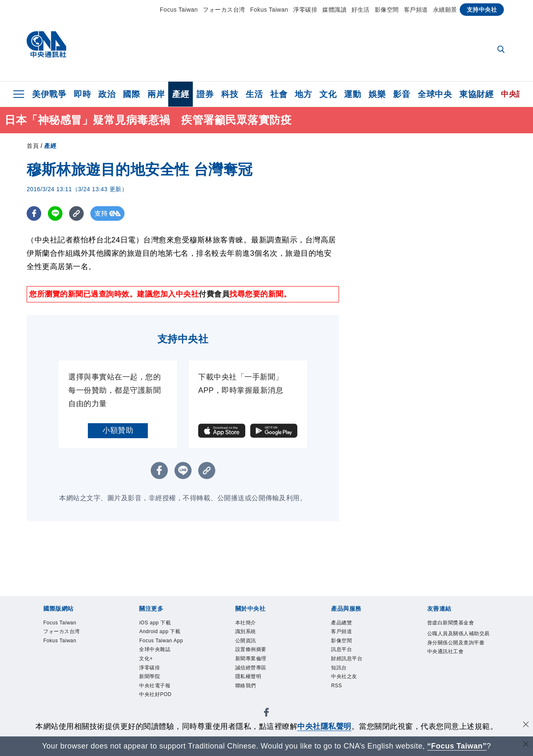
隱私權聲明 (248, 676)
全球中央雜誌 (155, 649)
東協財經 (476, 94)
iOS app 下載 (155, 623)
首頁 (33, 146)
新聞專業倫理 (251, 659)
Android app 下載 (160, 631)
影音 (402, 94)
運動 (352, 94)
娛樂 (377, 94)
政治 (107, 94)
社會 (279, 94)
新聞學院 (149, 676)
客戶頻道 (416, 10)
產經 (181, 94)
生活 (254, 94)
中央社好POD (155, 694)
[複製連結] (76, 213)
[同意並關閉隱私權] (526, 725)
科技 (230, 94)
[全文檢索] (502, 50)
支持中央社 (482, 10)
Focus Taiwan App (161, 641)
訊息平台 (341, 649)
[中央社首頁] (46, 46)
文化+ (146, 659)
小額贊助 (118, 430)
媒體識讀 (334, 10)
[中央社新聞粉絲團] (266, 714)
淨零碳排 (305, 10)
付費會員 (214, 294)
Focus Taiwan (179, 10)
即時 (82, 94)
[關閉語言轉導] (526, 745)
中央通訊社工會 (446, 651)
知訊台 (339, 668)
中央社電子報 (155, 686)
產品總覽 (341, 623)
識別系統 (246, 631)
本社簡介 (246, 623)
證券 (205, 94)
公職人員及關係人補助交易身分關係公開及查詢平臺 (458, 638)
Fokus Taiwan (269, 10)
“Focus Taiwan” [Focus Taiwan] (457, 746)
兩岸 (156, 94)
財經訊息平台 (347, 659)
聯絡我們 (246, 686)
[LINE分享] (55, 213)
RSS (336, 686)
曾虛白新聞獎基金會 (451, 623)
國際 (131, 94)
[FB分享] (34, 213)
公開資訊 (246, 641)
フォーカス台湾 (224, 10)
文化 (328, 94)
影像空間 (387, 10)
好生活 (361, 10)
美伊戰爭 (49, 94)
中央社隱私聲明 (324, 726)
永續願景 (445, 10)
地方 (303, 94)
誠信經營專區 (251, 668)
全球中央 (435, 94)
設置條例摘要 (251, 649)
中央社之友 (344, 676)
